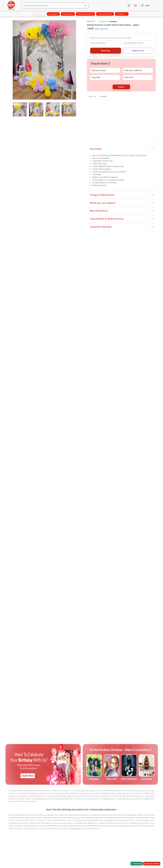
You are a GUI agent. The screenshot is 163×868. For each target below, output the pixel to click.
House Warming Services (16, 501)
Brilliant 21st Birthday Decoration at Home (122, 509)
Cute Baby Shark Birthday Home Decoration (43, 519)
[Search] (52, 5)
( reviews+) (113, 21)
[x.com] (14, 542)
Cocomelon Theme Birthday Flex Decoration (85, 509)
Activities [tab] (103, 96)
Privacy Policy (105, 547)
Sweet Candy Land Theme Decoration (93, 515)
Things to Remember (102, 195)
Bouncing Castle (139, 490)
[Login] (135, 5)
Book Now (106, 51)
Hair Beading (83, 490)
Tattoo (19, 490)
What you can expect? (103, 203)
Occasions (122, 14)
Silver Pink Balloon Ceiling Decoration (126, 515)
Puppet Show (50, 490)
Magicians (10, 490)
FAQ (101, 533)
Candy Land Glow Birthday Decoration (49, 509)
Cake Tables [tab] (106, 102)
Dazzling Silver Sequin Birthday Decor (87, 512)
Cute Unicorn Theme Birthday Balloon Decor (51, 512)
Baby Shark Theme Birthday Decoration (100, 279)
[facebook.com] (8, 542)
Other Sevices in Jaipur (15, 487)
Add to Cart (138, 51)
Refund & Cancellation (108, 543)
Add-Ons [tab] (92, 96)
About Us (73, 533)
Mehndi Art (71, 490)
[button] (109, 63)
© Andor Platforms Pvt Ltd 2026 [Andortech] (17, 559)
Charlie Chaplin (97, 490)
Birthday (40, 14)
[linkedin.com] (35, 542)
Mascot (28, 490)
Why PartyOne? (99, 211)
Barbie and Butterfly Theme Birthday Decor (60, 280)
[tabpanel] (44, 109)
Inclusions (96, 149)
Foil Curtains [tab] (140, 102)
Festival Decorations (85, 14)
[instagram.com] (28, 542)
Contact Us (74, 538)
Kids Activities (68, 14)
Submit (121, 87)
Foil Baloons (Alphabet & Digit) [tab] (123, 102)
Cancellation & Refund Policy (107, 219)
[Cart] (129, 5)
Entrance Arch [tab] (94, 102)
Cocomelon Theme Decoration (63, 515)
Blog (72, 543)
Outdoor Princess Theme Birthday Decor (139, 279)
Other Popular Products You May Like (21, 506)
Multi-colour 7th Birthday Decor (19, 509)
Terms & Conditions (107, 538)
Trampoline (10, 493)
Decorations (53, 14)
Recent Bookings (106, 552)
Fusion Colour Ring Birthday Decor (34, 515)
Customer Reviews (101, 227)
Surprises (32, 501)
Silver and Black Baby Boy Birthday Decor (121, 512)
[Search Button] (86, 5)
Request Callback (152, 864)
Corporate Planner (105, 14)
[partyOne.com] (11, 5)
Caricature (37, 490)
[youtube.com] (21, 542)
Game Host (22, 493)
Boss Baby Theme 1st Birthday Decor (22, 279)
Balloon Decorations (38, 493)
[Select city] (148, 5)
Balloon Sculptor (113, 490)
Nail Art (61, 490)
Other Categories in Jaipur (16, 498)
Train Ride (126, 490)
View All (152, 236)
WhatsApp (137, 864)
